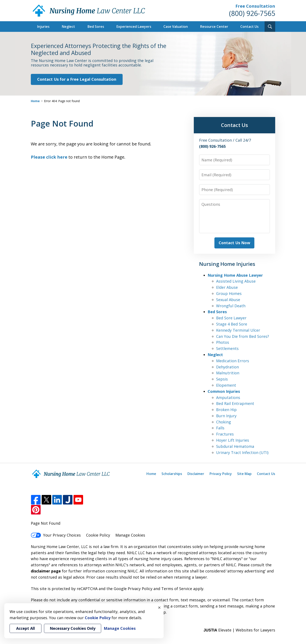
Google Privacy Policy (133, 589)
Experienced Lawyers (134, 27)
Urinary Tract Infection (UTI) (242, 452)
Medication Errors (233, 361)
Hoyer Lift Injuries (233, 440)
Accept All (25, 628)
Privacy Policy (221, 474)
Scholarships (172, 474)
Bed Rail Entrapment (235, 403)
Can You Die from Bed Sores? (243, 336)
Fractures (225, 434)
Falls (220, 428)
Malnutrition (228, 373)
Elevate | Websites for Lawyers (239, 630)
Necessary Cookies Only (73, 628)
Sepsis (222, 379)
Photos (223, 342)
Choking (224, 422)
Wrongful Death (231, 306)
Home (35, 101)
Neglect (68, 27)
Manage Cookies (130, 535)
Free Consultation (255, 6)
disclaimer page (46, 571)
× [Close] (159, 607)
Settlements (227, 348)
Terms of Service (177, 589)
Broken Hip (226, 410)
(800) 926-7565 (252, 13)
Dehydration (227, 367)
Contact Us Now (234, 243)
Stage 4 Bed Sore (232, 324)
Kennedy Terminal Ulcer (238, 330)
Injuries (43, 27)
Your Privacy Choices (56, 535)
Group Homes (229, 293)
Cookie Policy (98, 535)
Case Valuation (176, 27)
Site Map (244, 474)
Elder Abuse (227, 287)
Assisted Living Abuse (236, 281)
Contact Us (249, 27)
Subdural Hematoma (235, 446)
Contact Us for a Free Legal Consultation (77, 79)
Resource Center (214, 27)
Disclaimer (196, 474)
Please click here (49, 157)
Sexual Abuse (228, 300)
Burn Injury (226, 416)
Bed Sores (96, 27)
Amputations (228, 397)
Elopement (226, 385)
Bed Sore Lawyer (231, 318)
